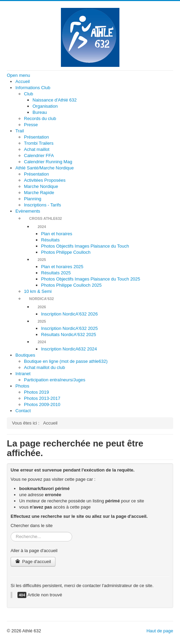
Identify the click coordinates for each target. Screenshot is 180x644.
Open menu (18, 75)
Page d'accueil (33, 562)
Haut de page (160, 631)
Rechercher (11, 532)
